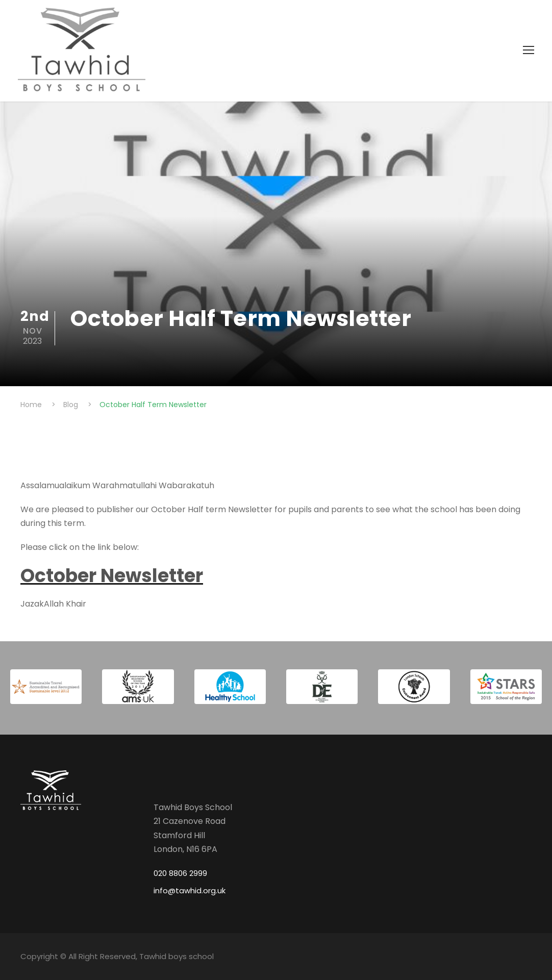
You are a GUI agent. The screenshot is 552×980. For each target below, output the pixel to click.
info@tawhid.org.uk (190, 890)
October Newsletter (112, 576)
